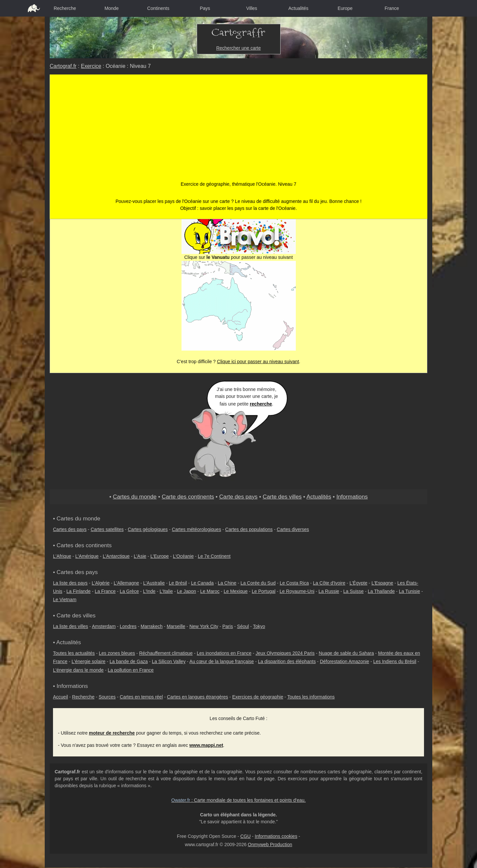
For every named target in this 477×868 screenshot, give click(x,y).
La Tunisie (409, 591)
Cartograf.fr (63, 66)
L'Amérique (87, 556)
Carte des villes (282, 497)
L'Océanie (183, 556)
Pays (205, 8)
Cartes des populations (249, 529)
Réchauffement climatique (166, 653)
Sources (107, 697)
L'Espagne (382, 583)
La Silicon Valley (169, 661)
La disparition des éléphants (287, 661)
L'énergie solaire (88, 661)
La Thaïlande (381, 591)
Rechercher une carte (239, 48)
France (392, 8)
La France (105, 591)
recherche (261, 404)
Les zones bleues (117, 653)
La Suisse (353, 591)
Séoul (243, 626)
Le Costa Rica (294, 583)
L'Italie (166, 591)
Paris (228, 626)
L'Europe (160, 556)
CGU (245, 836)
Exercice (91, 66)
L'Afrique (62, 556)
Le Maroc (210, 591)
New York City (204, 626)
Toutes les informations (311, 697)
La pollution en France (131, 670)
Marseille (176, 626)
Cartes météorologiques (197, 529)
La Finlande (78, 591)
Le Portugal (264, 591)
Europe (345, 8)
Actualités (298, 8)
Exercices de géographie (258, 697)
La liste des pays (70, 583)
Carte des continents (188, 497)
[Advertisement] (239, 131)
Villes (252, 8)
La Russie (329, 591)
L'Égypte (358, 583)
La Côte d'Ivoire (329, 583)
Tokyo (259, 626)
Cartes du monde (135, 497)
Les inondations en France (224, 653)
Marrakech (152, 626)
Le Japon (186, 591)
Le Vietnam (65, 600)
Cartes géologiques (148, 529)
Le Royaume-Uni (297, 591)
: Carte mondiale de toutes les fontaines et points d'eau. (238, 800)
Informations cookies (276, 836)
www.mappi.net (206, 745)
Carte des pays (238, 497)
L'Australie (154, 583)
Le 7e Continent (214, 556)
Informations (352, 497)
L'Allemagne (126, 583)
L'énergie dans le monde (78, 670)
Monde (111, 8)
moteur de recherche (112, 733)
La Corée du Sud (258, 583)
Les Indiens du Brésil (395, 661)
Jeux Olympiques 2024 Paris (285, 653)
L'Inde (149, 591)
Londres (128, 626)
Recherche (65, 8)
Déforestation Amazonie (345, 661)
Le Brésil (178, 583)
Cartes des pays (70, 529)
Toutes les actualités (74, 653)
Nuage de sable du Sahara (346, 653)
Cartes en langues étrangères (197, 697)
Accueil (60, 697)
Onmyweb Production (270, 844)
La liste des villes (71, 626)
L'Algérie (101, 583)
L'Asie (140, 556)
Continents (158, 8)
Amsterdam (104, 626)
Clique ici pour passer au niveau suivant (258, 362)
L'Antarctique (116, 556)
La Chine (227, 583)
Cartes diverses (293, 529)
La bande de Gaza (129, 661)
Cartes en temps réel (141, 697)
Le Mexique (236, 591)
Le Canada (203, 583)
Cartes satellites (107, 529)
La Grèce (130, 591)
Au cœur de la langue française (222, 661)
